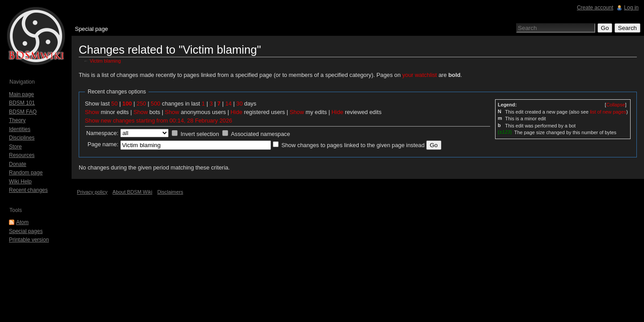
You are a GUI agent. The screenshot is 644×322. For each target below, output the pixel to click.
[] (615, 105)
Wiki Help (20, 182)
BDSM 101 (22, 103)
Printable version (29, 240)
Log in (631, 8)
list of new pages (608, 112)
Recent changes (28, 190)
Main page (21, 94)
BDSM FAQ (23, 112)
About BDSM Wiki (133, 192)
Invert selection (200, 134)
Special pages (26, 231)
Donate (18, 164)
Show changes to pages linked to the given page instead (353, 145)
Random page (26, 173)
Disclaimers (170, 192)
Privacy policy (92, 192)
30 (239, 104)
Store (15, 147)
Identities (20, 129)
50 (114, 104)
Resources (22, 155)
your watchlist (419, 75)
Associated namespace (260, 134)
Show (92, 112)
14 (229, 104)
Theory (17, 120)
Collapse (615, 105)
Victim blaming (106, 61)
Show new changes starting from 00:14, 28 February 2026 (159, 121)
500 (155, 104)
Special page (91, 29)
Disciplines (22, 138)
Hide (237, 112)
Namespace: (102, 133)
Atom (22, 222)
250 (141, 104)
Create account (595, 8)
